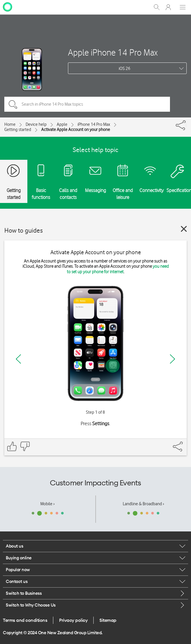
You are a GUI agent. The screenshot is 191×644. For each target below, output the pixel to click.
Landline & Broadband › (143, 504)
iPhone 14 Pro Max (94, 124)
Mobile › (48, 504)
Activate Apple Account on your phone (76, 130)
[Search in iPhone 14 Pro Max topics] (87, 104)
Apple (62, 124)
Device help (36, 124)
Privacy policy (73, 620)
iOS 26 (124, 69)
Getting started (18, 130)
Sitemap (108, 620)
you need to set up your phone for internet (118, 269)
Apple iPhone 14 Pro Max (113, 52)
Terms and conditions (25, 620)
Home (10, 124)
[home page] (7, 7)
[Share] (186, 124)
